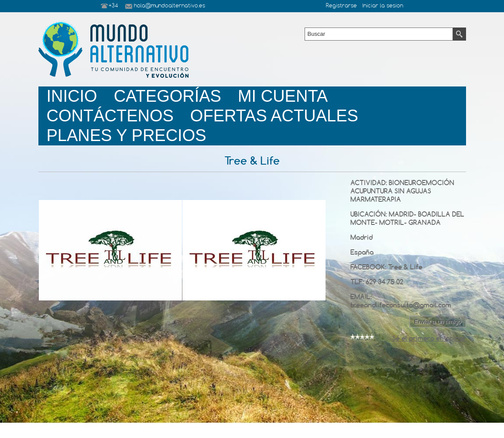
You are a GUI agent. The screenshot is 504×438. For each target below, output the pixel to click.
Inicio (72, 96)
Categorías (168, 96)
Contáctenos (110, 116)
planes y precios (127, 135)
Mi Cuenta (283, 96)
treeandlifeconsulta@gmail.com (401, 305)
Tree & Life (405, 267)
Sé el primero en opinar (429, 338)
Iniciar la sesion (383, 6)
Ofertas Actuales (274, 116)
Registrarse (341, 6)
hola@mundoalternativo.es (170, 6)
